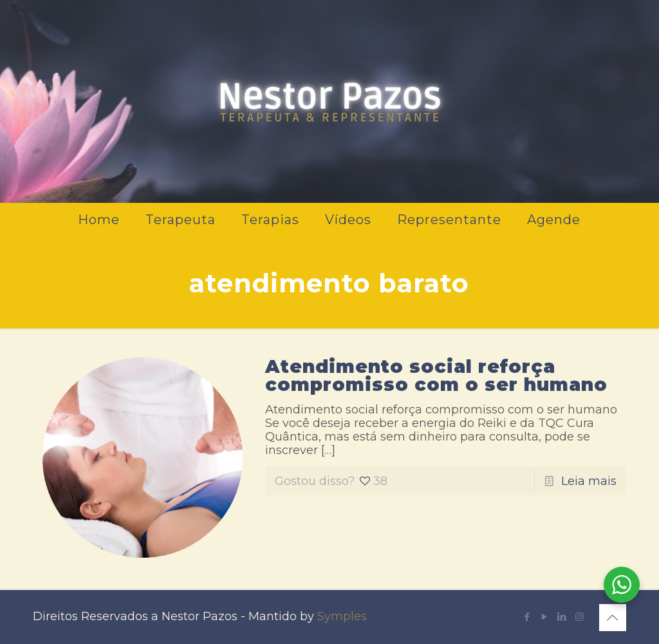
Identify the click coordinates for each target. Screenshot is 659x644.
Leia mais (589, 481)
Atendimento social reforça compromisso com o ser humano (436, 375)
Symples (342, 616)
